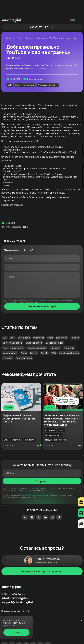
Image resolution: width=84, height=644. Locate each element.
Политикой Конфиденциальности (35, 284)
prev (2, 439)
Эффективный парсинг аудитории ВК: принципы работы (19, 402)
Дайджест (55, 332)
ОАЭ (54, 337)
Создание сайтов (54, 327)
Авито (24, 337)
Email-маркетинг (34, 327)
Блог (20, 22)
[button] (41, 429)
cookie (23, 620)
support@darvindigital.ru (19, 586)
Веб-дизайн (24, 322)
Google (44, 337)
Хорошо (17, 632)
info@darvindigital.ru (16, 582)
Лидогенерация (24, 342)
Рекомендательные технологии (16, 640)
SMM (10, 69)
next (82, 439)
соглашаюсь (14, 472)
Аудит (50, 322)
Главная (10, 22)
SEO (5, 322)
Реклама (75, 322)
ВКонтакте (69, 332)
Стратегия (38, 322)
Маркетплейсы (10, 337)
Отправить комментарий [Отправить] (42, 290)
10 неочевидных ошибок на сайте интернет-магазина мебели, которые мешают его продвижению (62, 404)
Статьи (30, 22)
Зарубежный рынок (69, 337)
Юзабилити (62, 322)
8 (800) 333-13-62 (40, 11)
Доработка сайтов (37, 332)
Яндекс (34, 337)
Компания (7, 342)
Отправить (42, 465)
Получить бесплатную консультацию (42, 555)
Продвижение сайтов (48, 69)
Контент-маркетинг (25, 69)
